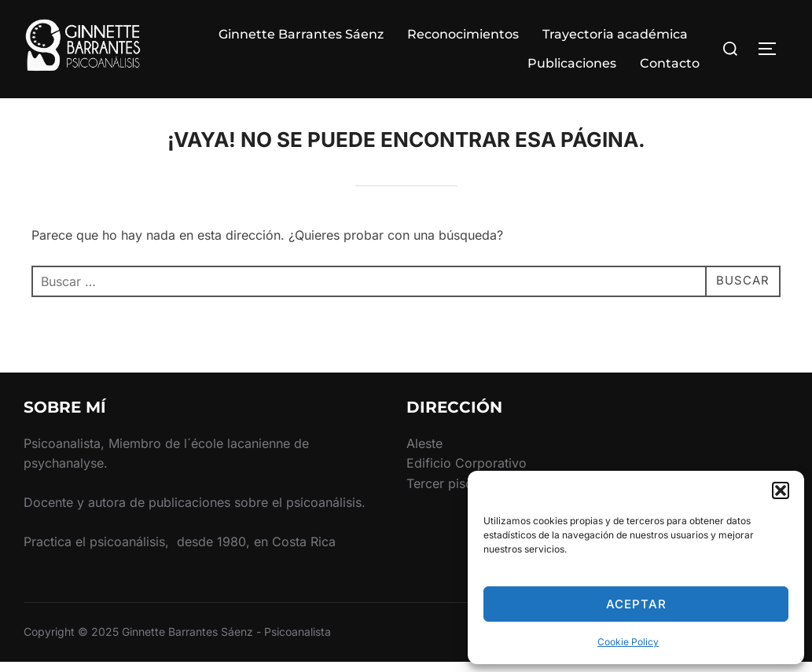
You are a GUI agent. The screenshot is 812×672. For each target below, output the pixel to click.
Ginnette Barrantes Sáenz (301, 34)
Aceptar (636, 604)
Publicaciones (572, 63)
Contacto (670, 63)
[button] (781, 490)
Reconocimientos (463, 34)
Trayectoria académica (615, 34)
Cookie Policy (628, 642)
